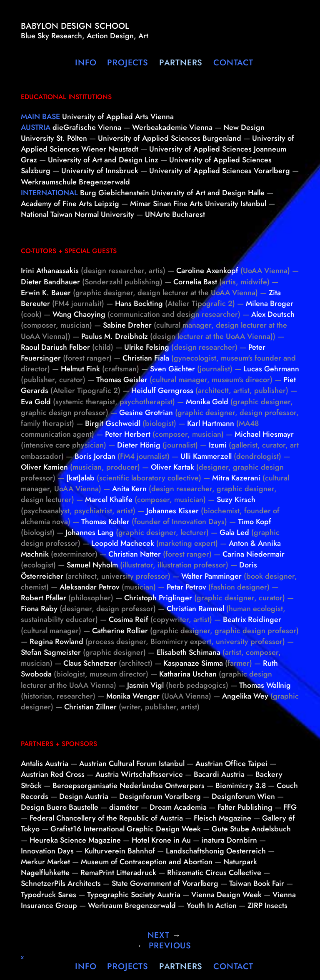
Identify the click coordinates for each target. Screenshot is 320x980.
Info (86, 63)
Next (164, 935)
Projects (127, 63)
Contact (233, 63)
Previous (164, 946)
